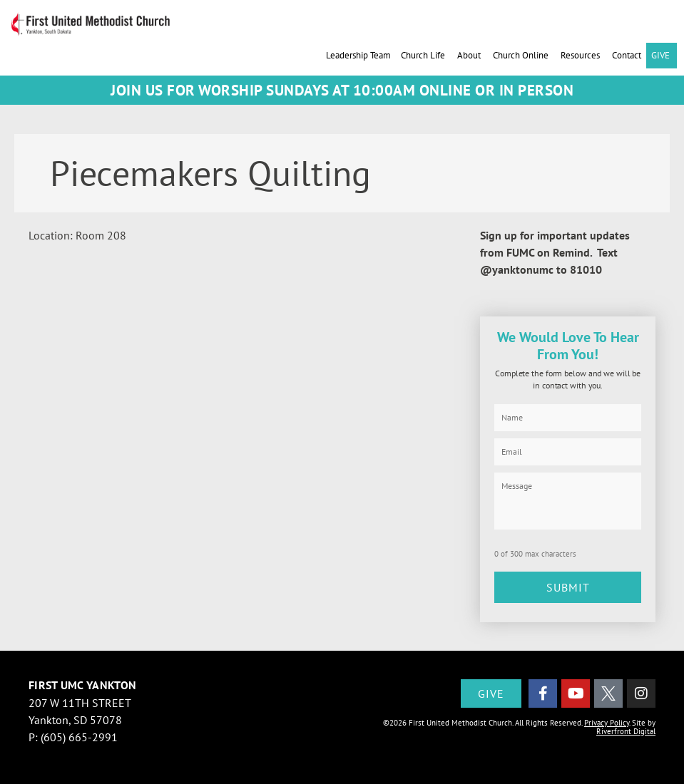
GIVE (662, 56)
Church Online (522, 56)
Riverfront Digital (626, 731)
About (470, 56)
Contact (627, 55)
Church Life (424, 56)
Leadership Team (358, 55)
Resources (581, 56)
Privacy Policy (607, 723)
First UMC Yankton (82, 685)
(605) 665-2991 (79, 737)
